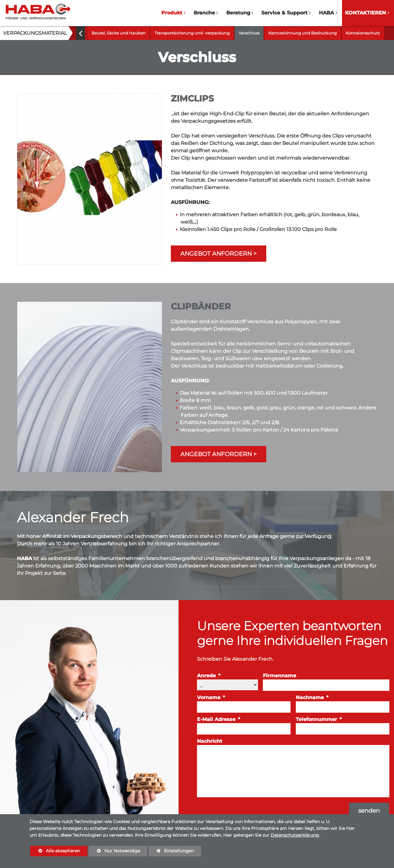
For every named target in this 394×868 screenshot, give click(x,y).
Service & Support (284, 13)
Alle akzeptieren (55, 851)
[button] (80, 33)
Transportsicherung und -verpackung (192, 33)
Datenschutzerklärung (295, 835)
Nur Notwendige (114, 852)
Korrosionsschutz (363, 33)
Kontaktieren (366, 13)
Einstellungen (171, 852)
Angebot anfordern (216, 253)
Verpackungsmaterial (35, 33)
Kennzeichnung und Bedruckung (303, 33)
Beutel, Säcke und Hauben (119, 33)
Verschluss (249, 33)
